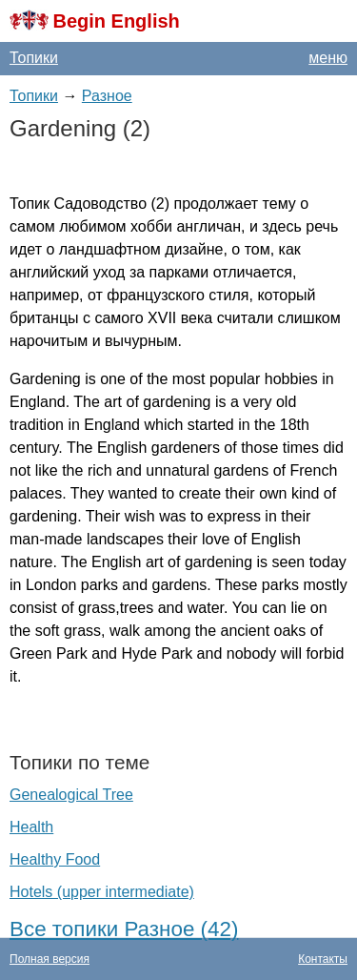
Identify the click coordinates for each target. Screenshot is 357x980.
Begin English (116, 21)
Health (31, 827)
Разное (107, 96)
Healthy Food (55, 859)
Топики (34, 58)
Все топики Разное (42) (124, 929)
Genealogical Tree (71, 795)
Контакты (323, 959)
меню (328, 58)
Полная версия (50, 959)
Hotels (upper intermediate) (102, 892)
